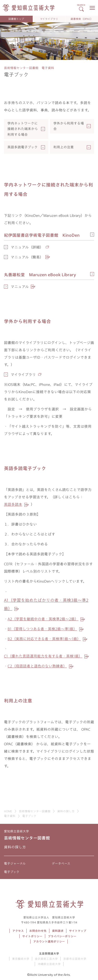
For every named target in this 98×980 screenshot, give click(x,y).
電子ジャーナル (15, 863)
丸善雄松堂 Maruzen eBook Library (40, 275)
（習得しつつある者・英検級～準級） (42, 629)
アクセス (18, 931)
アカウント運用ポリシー (49, 941)
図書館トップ (16, 19)
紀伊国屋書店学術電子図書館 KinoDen (42, 235)
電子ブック (12, 872)
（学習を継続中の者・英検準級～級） (43, 619)
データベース (61, 863)
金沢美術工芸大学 (46, 959)
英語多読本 (13, 504)
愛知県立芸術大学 (16, 831)
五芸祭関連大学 (49, 953)
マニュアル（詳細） (27, 247)
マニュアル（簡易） (27, 257)
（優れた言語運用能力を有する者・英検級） (43, 656)
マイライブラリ (49, 19)
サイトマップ (78, 931)
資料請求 (58, 931)
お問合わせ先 (38, 931)
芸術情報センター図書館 (35, 811)
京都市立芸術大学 (75, 959)
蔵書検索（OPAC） (82, 19)
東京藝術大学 (21, 959)
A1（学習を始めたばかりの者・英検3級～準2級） (46, 604)
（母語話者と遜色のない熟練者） (37, 666)
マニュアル (20, 287)
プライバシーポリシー (62, 936)
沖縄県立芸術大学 (49, 964)
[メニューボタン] (92, 8)
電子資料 (10, 816)
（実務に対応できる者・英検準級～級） (44, 639)
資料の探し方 (66, 811)
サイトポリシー (32, 936)
